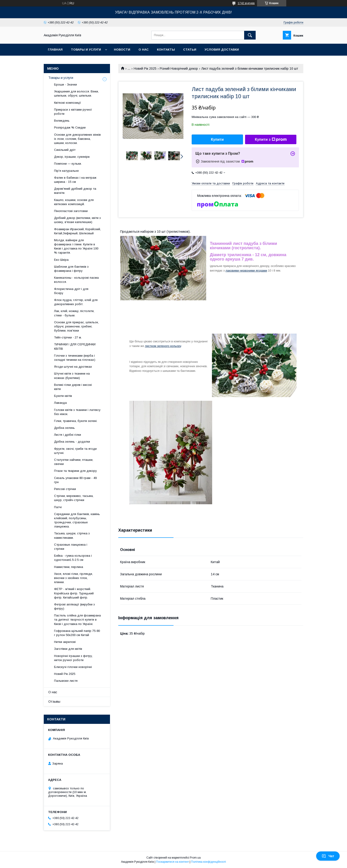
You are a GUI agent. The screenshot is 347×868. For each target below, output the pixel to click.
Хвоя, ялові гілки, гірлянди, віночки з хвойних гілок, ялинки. (73, 578)
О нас (144, 50)
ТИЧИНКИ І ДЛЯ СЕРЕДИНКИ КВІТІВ (75, 346)
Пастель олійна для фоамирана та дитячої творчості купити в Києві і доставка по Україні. (77, 620)
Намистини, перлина (69, 567)
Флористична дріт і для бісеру (71, 291)
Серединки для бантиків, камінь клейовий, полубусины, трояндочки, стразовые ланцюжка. (77, 520)
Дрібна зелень (64, 428)
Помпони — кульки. (68, 164)
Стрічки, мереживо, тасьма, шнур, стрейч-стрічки (74, 498)
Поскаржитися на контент (172, 862)
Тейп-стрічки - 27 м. (68, 337)
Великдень (62, 121)
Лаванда (60, 403)
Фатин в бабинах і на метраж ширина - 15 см (75, 180)
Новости (122, 50)
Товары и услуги (86, 50)
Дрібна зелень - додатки (72, 442)
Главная (55, 50)
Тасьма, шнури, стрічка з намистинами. (72, 535)
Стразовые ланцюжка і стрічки (71, 547)
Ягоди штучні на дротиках (73, 367)
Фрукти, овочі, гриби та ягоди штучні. (75, 451)
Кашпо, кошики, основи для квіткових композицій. (74, 202)
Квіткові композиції (68, 103)
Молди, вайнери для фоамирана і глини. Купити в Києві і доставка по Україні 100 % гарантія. (76, 246)
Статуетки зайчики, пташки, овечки (74, 462)
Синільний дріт (65, 150)
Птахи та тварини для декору (75, 471)
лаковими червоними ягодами (246, 271)
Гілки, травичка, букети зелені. (76, 421)
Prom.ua (195, 858)
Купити (217, 139)
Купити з (271, 140)
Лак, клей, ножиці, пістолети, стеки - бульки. (74, 313)
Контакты (166, 50)
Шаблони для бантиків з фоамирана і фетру (71, 269)
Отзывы (54, 702)
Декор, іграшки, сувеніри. (72, 157)
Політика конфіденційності (208, 862)
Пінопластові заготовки (71, 211)
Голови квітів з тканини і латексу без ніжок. (77, 412)
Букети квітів (63, 396)
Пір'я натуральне (66, 171)
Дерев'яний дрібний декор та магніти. (75, 191)
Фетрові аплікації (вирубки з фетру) (74, 606)
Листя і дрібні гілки (68, 435)
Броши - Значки (65, 85)
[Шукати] (250, 35)
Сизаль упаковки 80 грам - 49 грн (75, 480)
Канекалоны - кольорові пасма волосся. (76, 280)
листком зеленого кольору (163, 346)
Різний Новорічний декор (179, 69)
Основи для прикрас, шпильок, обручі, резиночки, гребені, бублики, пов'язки (76, 326)
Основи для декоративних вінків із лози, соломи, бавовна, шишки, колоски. (77, 139)
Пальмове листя (66, 681)
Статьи (190, 50)
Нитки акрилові (65, 642)
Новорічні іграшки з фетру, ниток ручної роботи (73, 658)
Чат (328, 856)
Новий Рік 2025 (145, 69)
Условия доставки (222, 50)
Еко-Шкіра (61, 260)
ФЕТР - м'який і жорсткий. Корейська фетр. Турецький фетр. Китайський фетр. (74, 593)
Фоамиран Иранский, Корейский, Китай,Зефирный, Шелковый (77, 231)
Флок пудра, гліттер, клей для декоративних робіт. (76, 302)
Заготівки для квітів (68, 649)
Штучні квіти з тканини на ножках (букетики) (72, 376)
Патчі (58, 507)
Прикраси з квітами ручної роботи (73, 112)
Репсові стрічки (65, 489)
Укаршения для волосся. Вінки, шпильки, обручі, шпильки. (76, 93)
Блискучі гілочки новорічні (73, 667)
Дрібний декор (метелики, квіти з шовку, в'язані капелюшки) (77, 220)
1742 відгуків (246, 3)
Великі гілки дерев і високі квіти (73, 387)
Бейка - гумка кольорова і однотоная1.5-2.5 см (73, 558)
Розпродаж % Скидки (70, 127)
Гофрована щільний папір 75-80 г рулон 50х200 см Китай (77, 633)
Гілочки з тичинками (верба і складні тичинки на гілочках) (75, 358)
